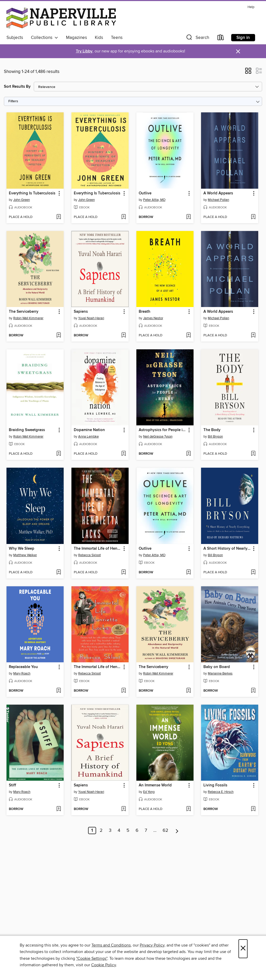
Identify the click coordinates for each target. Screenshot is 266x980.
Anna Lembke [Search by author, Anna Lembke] (88, 437)
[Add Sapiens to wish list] (124, 336)
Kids (99, 38)
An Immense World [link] (155, 785)
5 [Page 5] (128, 831)
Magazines (77, 38)
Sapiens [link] (81, 312)
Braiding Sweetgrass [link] (27, 430)
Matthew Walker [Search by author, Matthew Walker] (25, 555)
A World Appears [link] (218, 193)
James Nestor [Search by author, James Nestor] (153, 318)
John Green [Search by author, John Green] (22, 200)
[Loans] (221, 39)
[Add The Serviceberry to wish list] (59, 336)
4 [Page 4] (119, 831)
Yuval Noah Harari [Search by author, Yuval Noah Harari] (91, 318)
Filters (13, 101)
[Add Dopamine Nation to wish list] (124, 454)
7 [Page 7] (146, 831)
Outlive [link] (145, 193)
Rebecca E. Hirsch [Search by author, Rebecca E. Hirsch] (221, 792)
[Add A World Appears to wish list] (253, 217)
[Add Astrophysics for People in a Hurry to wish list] (188, 454)
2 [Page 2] (101, 831)
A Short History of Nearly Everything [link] (227, 549)
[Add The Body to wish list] (253, 454)
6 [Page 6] (137, 831)
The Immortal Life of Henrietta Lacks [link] (98, 549)
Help (251, 7)
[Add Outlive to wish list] (188, 217)
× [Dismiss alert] (238, 52)
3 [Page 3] (110, 831)
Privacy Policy (152, 945)
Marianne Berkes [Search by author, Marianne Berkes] (220, 673)
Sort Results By (17, 87)
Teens (117, 38)
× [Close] (243, 949)
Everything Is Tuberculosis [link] (32, 193)
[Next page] (177, 831)
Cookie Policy (104, 965)
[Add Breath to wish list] (188, 336)
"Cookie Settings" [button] (92, 958)
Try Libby (84, 51)
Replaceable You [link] (23, 667)
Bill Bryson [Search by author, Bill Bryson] (215, 437)
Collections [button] (45, 38)
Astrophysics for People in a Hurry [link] (162, 430)
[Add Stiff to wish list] (59, 809)
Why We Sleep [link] (22, 549)
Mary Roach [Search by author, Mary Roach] (22, 673)
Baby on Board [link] (217, 667)
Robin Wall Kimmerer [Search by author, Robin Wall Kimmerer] (28, 318)
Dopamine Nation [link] (89, 430)
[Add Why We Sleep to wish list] (59, 573)
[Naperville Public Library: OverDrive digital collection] (61, 18)
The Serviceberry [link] (24, 312)
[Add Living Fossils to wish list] (253, 809)
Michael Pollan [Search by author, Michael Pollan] (218, 200)
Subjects (15, 38)
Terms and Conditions (111, 945)
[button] (197, 39)
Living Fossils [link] (215, 785)
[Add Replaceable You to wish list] (59, 691)
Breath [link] (145, 312)
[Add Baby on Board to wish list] (253, 691)
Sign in (243, 38)
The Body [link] (212, 430)
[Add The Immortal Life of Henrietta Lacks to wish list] (124, 573)
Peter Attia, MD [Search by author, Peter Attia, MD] (154, 200)
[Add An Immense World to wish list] (188, 809)
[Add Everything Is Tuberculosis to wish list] (59, 217)
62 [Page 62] (165, 831)
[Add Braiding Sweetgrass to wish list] (59, 454)
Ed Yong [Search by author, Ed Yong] (149, 792)
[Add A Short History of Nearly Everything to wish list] (253, 573)
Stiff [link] (12, 785)
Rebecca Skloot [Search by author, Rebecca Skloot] (89, 555)
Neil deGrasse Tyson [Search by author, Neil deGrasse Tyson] (158, 437)
